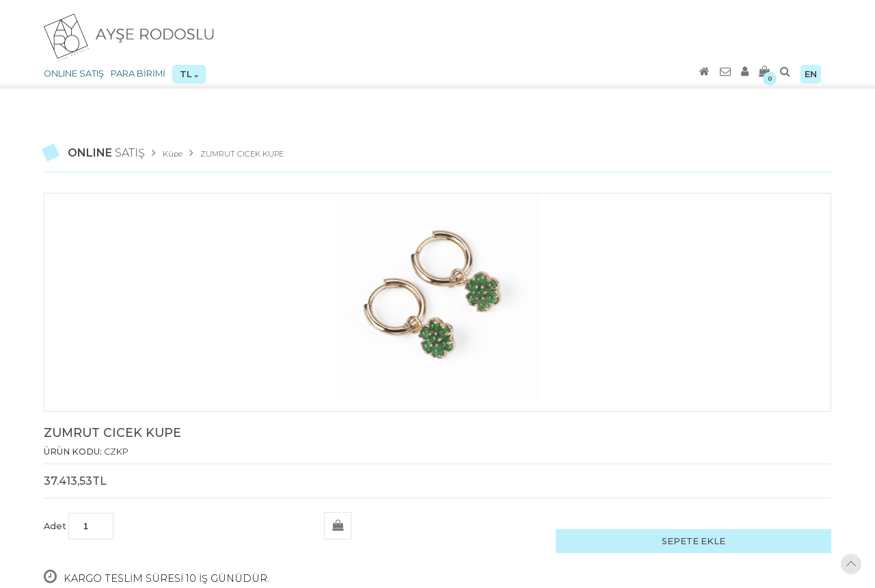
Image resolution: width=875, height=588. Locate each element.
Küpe (173, 154)
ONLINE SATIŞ (74, 73)
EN (811, 74)
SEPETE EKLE (694, 541)
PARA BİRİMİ (138, 73)
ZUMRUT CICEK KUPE (242, 154)
